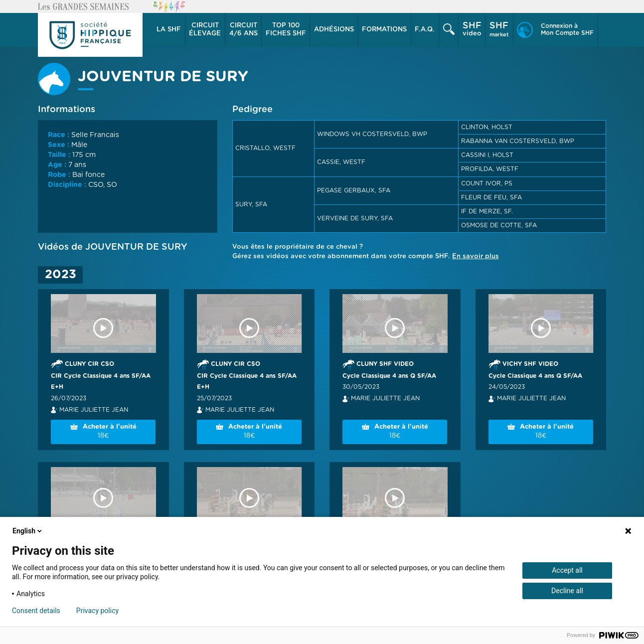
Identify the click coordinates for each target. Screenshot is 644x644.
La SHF (169, 30)
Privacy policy (97, 611)
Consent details (36, 611)
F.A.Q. (425, 30)
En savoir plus (476, 256)
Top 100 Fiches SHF (286, 30)
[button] (169, 30)
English (28, 531)
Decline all (567, 591)
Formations (384, 30)
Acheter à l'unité (103, 432)
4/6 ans (243, 29)
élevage (205, 29)
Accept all (567, 570)
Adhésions (334, 30)
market (499, 29)
